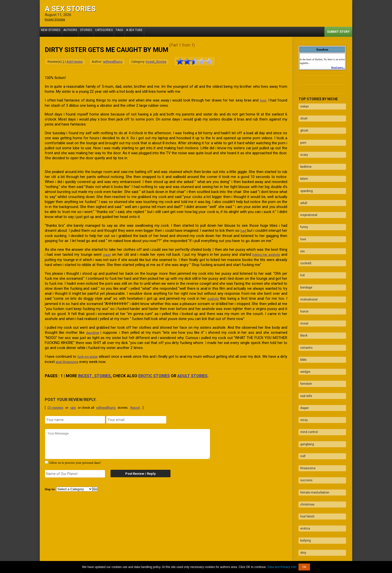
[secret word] (75, 472)
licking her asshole (265, 254)
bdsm (302, 163)
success (305, 407)
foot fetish (306, 436)
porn (301, 134)
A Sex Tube (147, 31)
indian (303, 105)
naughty (304, 475)
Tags (130, 31)
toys (263, 100)
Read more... (338, 67)
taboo (302, 485)
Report (135, 406)
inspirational (307, 193)
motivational (307, 261)
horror (303, 271)
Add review (75, 61)
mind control (307, 368)
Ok (304, 567)
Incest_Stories (156, 61)
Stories (92, 31)
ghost (302, 124)
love (301, 212)
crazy (106, 254)
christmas (306, 427)
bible (302, 310)
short (302, 115)
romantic (305, 300)
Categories (112, 31)
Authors (74, 31)
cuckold (304, 232)
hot (301, 241)
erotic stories (154, 374)
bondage (304, 251)
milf (301, 388)
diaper (303, 349)
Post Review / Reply (136, 472)
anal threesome (77, 360)
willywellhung (113, 61)
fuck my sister (90, 355)
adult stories (192, 374)
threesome (306, 397)
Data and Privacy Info (282, 567)
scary (302, 144)
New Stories (52, 31)
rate (73, 406)
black (302, 290)
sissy (302, 358)
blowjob (304, 505)
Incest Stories (56, 19)
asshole (213, 297)
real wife (304, 339)
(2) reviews (55, 406)
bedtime (304, 154)
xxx (301, 222)
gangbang (305, 378)
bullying (304, 456)
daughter (93, 331)
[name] (75, 418)
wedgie (303, 319)
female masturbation (313, 417)
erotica (303, 446)
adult (302, 183)
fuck (301, 495)
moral (302, 280)
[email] (136, 418)
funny (302, 202)
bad (248, 230)
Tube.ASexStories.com (216, 559)
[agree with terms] (46, 460)
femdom (304, 329)
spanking (305, 173)
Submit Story (338, 31)
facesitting (306, 514)
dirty (301, 466)
